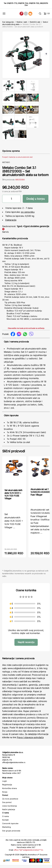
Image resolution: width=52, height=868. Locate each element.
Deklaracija (11, 223)
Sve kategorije (8, 22)
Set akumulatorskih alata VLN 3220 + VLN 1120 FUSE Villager (13, 497)
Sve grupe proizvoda (11, 833)
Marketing (7, 830)
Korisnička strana (9, 791)
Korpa (5, 795)
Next (46, 55)
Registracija (7, 787)
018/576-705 (34, 3)
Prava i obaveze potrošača (30, 740)
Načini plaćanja (9, 812)
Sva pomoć (7, 805)
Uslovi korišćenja (9, 809)
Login (5, 784)
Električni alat (35, 22)
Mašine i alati (22, 22)
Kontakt (5, 823)
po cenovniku (28, 215)
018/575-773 (12, 3)
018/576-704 (23, 3)
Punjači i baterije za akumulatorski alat (17, 160)
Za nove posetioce (10, 801)
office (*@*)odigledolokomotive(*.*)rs (28, 853)
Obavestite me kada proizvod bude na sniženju (26, 331)
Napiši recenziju (26, 645)
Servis (5, 235)
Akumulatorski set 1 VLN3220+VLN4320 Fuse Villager (40, 495)
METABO (6, 165)
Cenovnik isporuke (10, 826)
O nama (5, 819)
